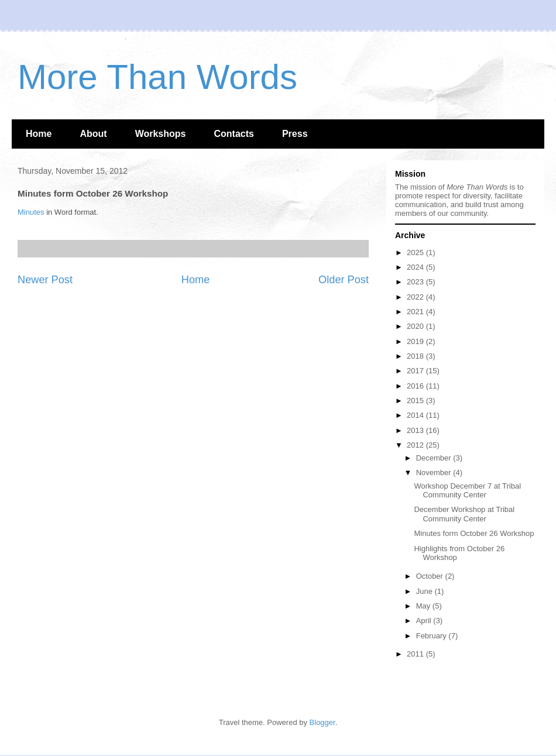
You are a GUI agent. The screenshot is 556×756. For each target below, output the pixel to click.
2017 (416, 371)
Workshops (161, 134)
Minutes (31, 212)
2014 (416, 415)
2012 (416, 445)
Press (295, 134)
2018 (416, 356)
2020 (416, 326)
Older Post (344, 280)
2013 (416, 430)
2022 (416, 297)
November (435, 472)
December (435, 458)
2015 (416, 401)
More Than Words (157, 77)
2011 (416, 654)
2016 (416, 386)
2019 (416, 341)
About (93, 134)
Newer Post (45, 280)
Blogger (322, 722)
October (431, 576)
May (424, 606)
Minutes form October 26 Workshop (474, 533)
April (425, 621)
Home (39, 134)
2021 (416, 312)
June (425, 591)
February (433, 636)
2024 (416, 267)
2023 (416, 282)
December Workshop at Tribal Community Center (464, 514)
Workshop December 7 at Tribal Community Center (467, 491)
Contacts (234, 134)
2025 (416, 252)
